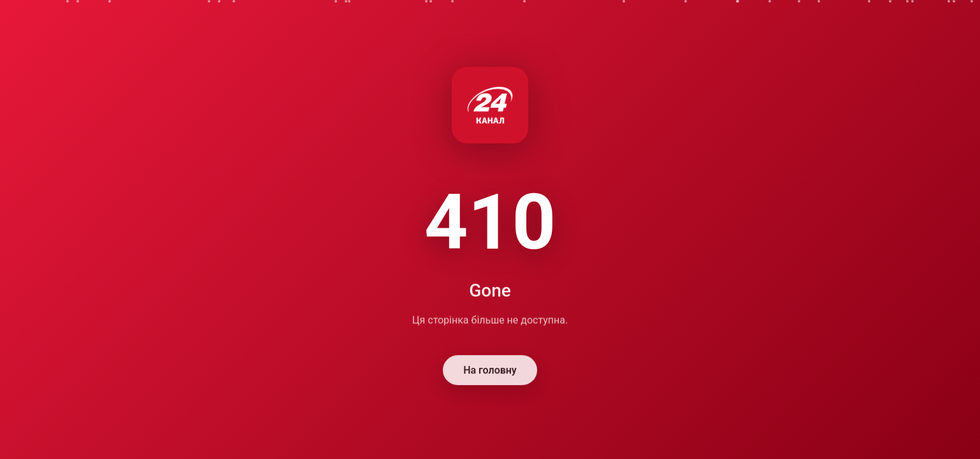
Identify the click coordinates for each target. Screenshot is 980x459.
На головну (490, 371)
